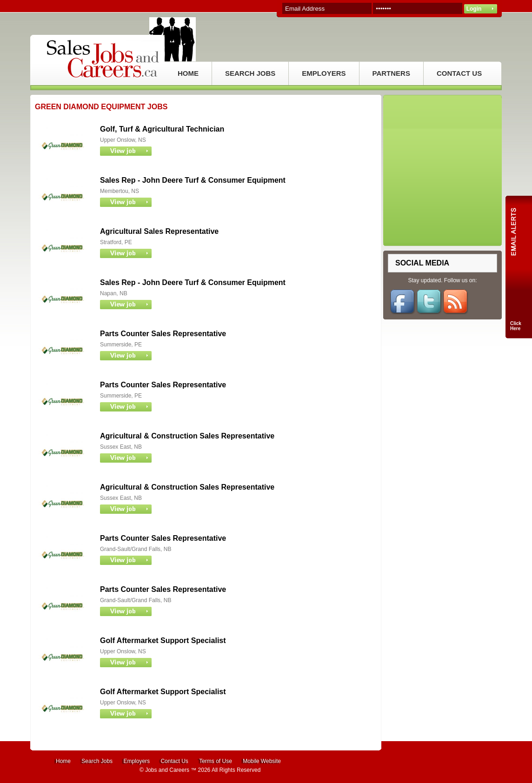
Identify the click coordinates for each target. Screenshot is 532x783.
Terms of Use (216, 761)
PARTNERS (391, 73)
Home (63, 761)
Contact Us (174, 761)
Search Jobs (97, 761)
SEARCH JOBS (250, 73)
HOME (188, 73)
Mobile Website (262, 761)
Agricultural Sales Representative (159, 231)
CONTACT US (459, 73)
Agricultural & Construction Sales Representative (187, 436)
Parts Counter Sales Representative (163, 334)
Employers (136, 761)
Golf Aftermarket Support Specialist (163, 640)
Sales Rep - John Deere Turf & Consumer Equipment (193, 180)
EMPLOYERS (324, 73)
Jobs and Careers (167, 770)
